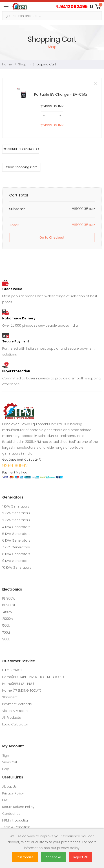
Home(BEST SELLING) (18, 684)
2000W (8, 619)
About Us (9, 787)
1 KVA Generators (16, 506)
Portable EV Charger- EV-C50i (60, 94)
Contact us (11, 814)
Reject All (81, 857)
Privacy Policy (13, 793)
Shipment (10, 697)
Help (6, 769)
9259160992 (15, 466)
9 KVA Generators (16, 561)
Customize (25, 857)
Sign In (7, 755)
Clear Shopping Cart (21, 167)
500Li (6, 626)
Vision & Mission (15, 711)
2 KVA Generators (16, 513)
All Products (12, 718)
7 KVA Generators (16, 547)
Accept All (53, 857)
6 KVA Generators (16, 540)
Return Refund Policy (18, 807)
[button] (98, 7)
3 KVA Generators (16, 520)
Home (7, 64)
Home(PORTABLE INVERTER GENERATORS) (33, 677)
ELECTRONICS (12, 670)
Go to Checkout (52, 238)
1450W (7, 612)
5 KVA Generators (16, 534)
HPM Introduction (16, 820)
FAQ (5, 800)
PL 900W (9, 598)
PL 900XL (9, 605)
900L (6, 639)
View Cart (10, 762)
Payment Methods (17, 704)
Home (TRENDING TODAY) (22, 690)
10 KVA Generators (17, 568)
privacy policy (68, 848)
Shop (22, 64)
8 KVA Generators (16, 554)
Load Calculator (15, 724)
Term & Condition (16, 827)
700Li (6, 633)
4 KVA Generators (16, 527)
